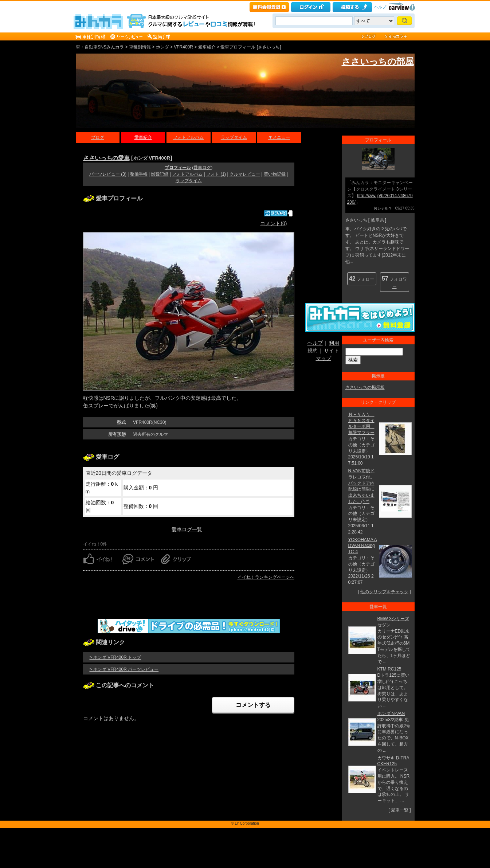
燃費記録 (160, 174)
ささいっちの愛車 (106, 158)
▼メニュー (279, 137)
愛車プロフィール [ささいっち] (251, 47)
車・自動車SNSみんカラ (100, 47)
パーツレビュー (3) (108, 174)
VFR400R (183, 47)
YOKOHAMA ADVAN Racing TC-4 (363, 546)
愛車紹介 (207, 47)
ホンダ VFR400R (152, 158)
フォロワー (394, 282)
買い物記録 (275, 174)
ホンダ (162, 47)
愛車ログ (202, 168)
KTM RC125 (389, 669)
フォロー (362, 279)
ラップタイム (234, 137)
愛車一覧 (400, 810)
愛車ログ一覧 (187, 529)
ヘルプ (380, 7)
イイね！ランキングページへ (266, 577)
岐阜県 (377, 220)
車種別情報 (140, 47)
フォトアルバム (188, 137)
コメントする (253, 705)
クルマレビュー (245, 174)
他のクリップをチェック (384, 592)
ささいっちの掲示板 (365, 387)
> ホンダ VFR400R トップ (115, 657)
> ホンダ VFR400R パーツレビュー (124, 669)
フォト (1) (216, 174)
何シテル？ (383, 208)
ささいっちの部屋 (378, 61)
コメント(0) (273, 223)
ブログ (98, 137)
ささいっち (356, 220)
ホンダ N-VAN (391, 713)
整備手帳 (139, 174)
